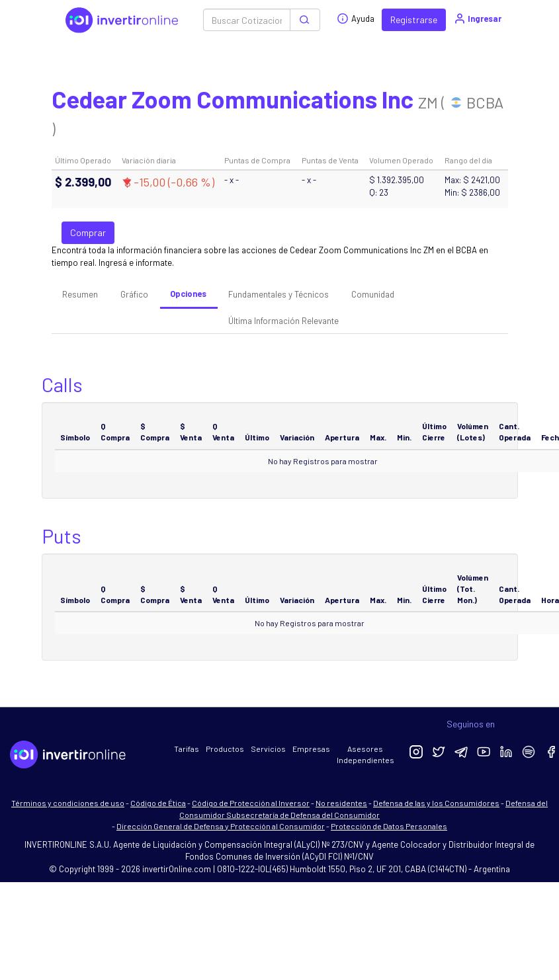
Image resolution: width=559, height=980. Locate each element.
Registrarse (414, 20)
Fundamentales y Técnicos (279, 294)
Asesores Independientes (365, 754)
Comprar (88, 232)
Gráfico (134, 294)
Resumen (80, 294)
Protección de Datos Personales (389, 826)
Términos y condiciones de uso (68, 803)
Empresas (311, 749)
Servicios (268, 749)
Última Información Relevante (283, 321)
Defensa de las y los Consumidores (436, 803)
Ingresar (477, 19)
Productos (225, 749)
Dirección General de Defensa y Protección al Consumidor (221, 826)
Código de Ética (158, 803)
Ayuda (356, 19)
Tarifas (187, 749)
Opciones (188, 294)
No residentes (341, 803)
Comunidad (373, 294)
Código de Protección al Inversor (251, 803)
